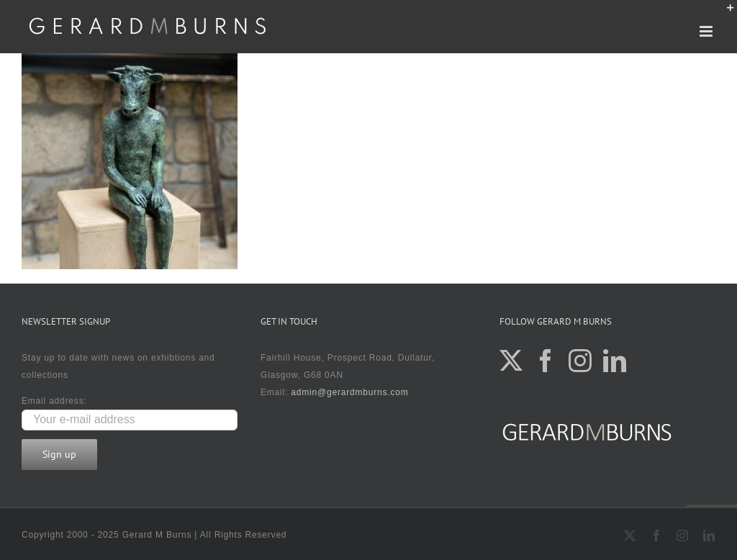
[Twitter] (511, 361)
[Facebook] (546, 361)
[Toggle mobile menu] (707, 31)
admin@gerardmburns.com (349, 392)
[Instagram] (580, 361)
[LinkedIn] (615, 361)
